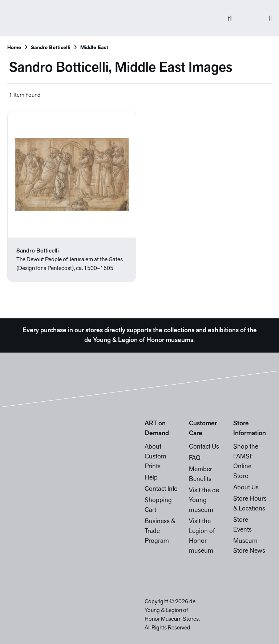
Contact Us (204, 447)
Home (14, 48)
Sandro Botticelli (51, 48)
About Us (246, 488)
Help (151, 478)
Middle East (94, 48)
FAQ (195, 458)
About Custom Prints (155, 457)
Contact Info (161, 489)
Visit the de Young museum (204, 500)
